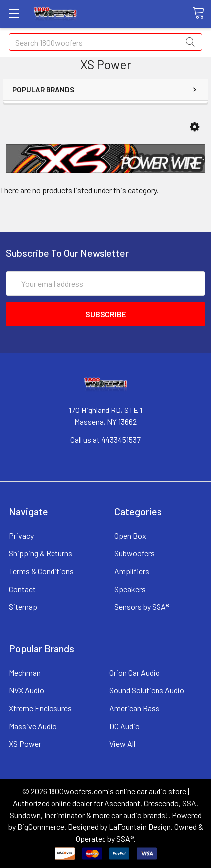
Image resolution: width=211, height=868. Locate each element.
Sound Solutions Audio (147, 690)
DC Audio (125, 726)
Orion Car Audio (135, 672)
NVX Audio (26, 690)
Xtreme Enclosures (40, 708)
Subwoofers (134, 553)
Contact (22, 589)
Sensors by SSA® (142, 607)
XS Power (25, 744)
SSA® (125, 839)
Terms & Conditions (41, 571)
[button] (194, 127)
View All (122, 744)
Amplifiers (132, 571)
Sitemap (23, 607)
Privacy (21, 535)
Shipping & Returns (41, 553)
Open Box (130, 535)
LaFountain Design (140, 827)
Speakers (130, 589)
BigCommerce (41, 827)
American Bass (134, 708)
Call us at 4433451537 (105, 439)
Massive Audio (33, 726)
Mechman (25, 672)
